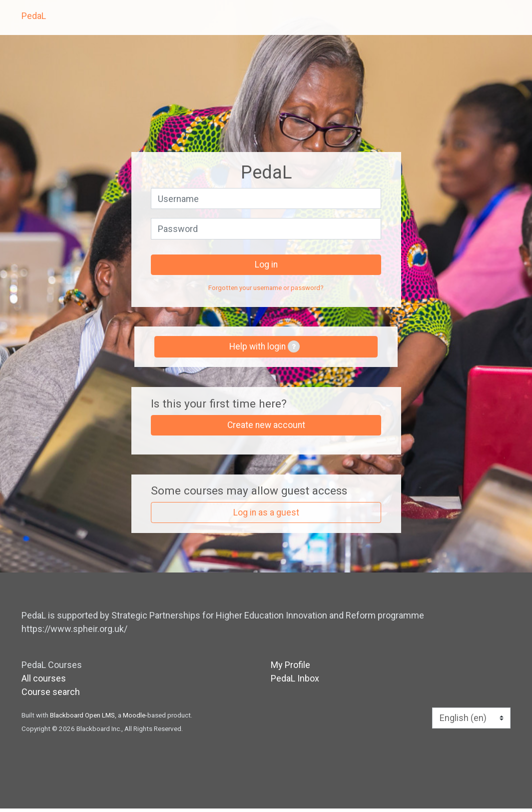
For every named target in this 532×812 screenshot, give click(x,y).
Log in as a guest (266, 516)
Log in (266, 265)
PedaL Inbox (295, 682)
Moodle (134, 718)
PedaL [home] (34, 16)
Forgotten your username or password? (266, 289)
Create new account (266, 428)
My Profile (290, 668)
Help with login (265, 348)
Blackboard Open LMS (82, 718)
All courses (44, 682)
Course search (51, 695)
